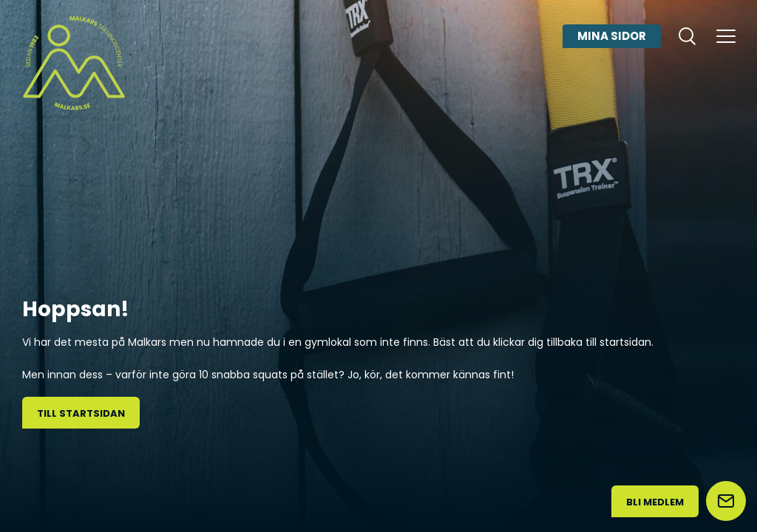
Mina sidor (612, 36)
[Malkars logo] (74, 63)
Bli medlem (655, 502)
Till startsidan (81, 413)
